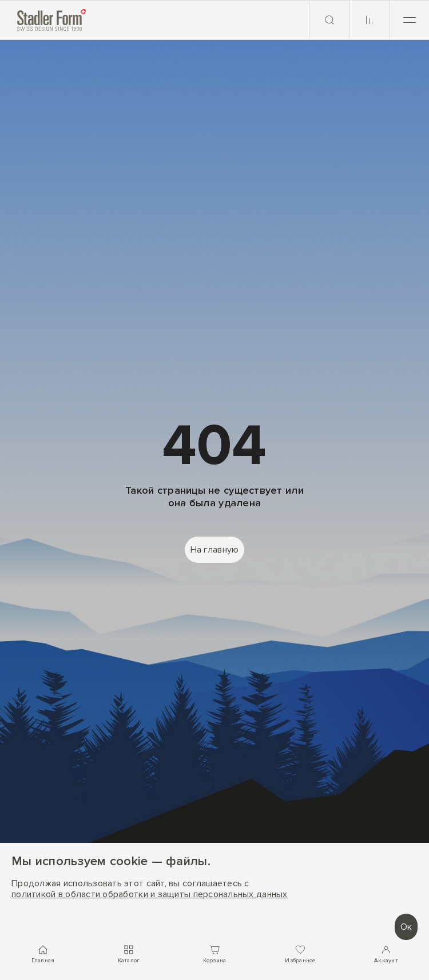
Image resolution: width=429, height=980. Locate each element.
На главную (215, 550)
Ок (406, 927)
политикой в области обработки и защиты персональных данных (150, 895)
